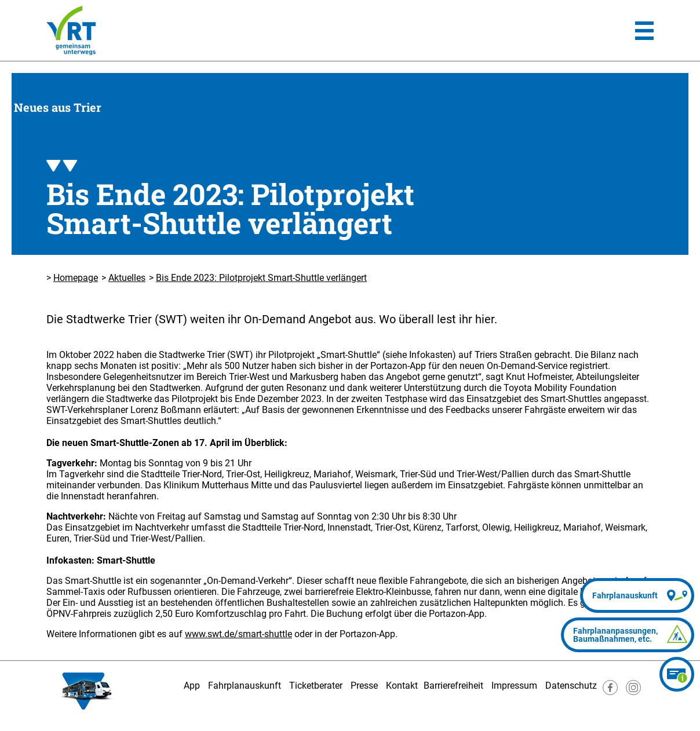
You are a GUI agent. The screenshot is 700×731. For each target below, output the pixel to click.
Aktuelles (127, 278)
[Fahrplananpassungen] (628, 635)
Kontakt (402, 686)
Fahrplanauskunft (245, 686)
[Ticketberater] (677, 674)
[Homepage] (71, 30)
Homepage (76, 278)
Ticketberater (316, 686)
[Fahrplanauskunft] (637, 595)
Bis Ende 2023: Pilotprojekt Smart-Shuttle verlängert (261, 278)
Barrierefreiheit (453, 686)
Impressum (514, 686)
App (192, 686)
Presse (364, 686)
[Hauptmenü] (644, 31)
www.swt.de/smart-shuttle (238, 634)
